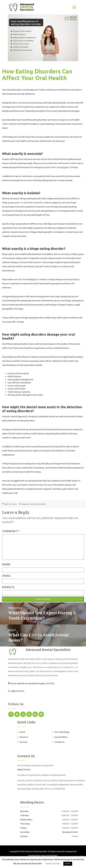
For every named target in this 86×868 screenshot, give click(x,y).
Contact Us (59, 742)
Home (22, 732)
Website (8, 587)
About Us (24, 737)
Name (6, 564)
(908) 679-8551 (18, 691)
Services (23, 742)
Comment (11, 531)
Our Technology (62, 732)
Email (7, 576)
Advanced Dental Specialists (34, 504)
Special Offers (61, 737)
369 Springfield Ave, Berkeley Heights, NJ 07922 (32, 683)
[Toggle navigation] (74, 7)
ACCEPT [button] (68, 864)
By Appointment (70, 832)
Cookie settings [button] (53, 863)
